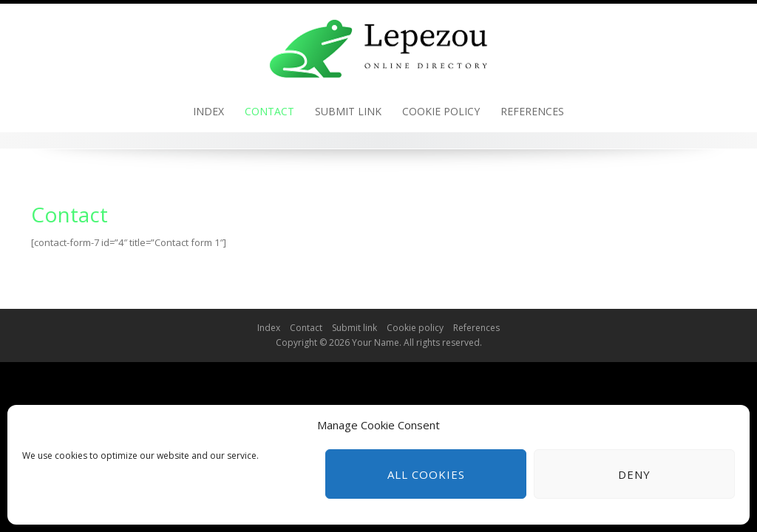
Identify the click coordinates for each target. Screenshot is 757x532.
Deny (634, 474)
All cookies (426, 474)
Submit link (348, 111)
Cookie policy (441, 111)
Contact (269, 111)
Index (208, 111)
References (532, 111)
